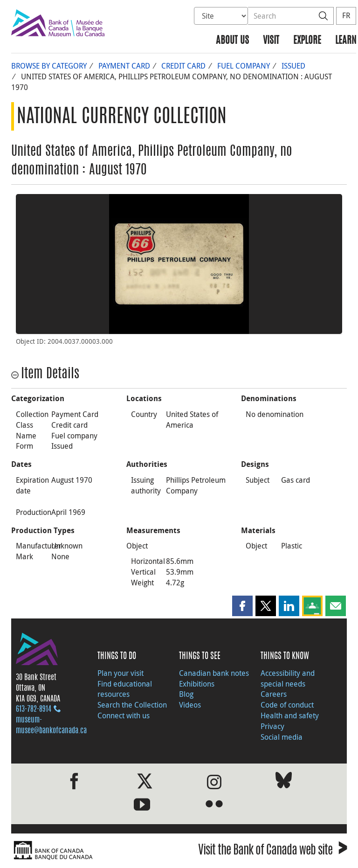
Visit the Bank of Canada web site (272, 851)
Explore (307, 41)
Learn (346, 41)
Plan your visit (120, 673)
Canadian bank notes (214, 673)
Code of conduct (287, 705)
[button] (242, 606)
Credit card (183, 66)
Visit (271, 41)
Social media (282, 737)
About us (232, 41)
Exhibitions (197, 684)
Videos (190, 705)
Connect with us (124, 715)
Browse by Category (49, 66)
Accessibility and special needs (288, 678)
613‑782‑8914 (34, 709)
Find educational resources (125, 689)
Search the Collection (132, 705)
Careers (274, 694)
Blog (186, 694)
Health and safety (290, 715)
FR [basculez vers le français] (346, 15)
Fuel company (244, 66)
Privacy (272, 726)
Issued (293, 66)
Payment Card (124, 66)
